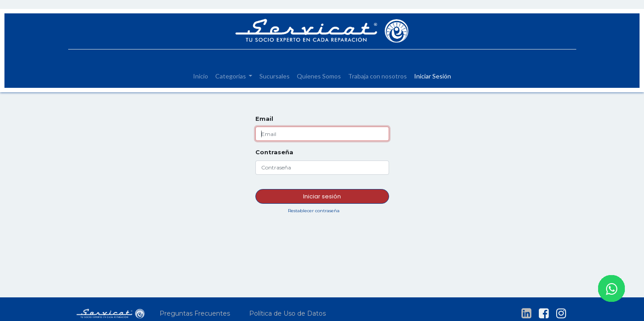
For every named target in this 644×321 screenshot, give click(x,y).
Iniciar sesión (322, 196)
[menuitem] (201, 76)
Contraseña (274, 152)
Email (264, 119)
